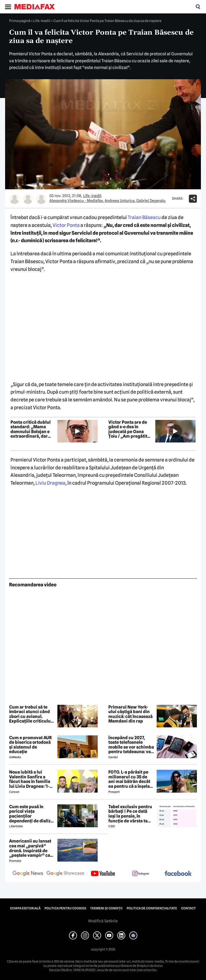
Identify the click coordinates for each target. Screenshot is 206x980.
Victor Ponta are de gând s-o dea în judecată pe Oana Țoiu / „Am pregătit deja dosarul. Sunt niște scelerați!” (128, 429)
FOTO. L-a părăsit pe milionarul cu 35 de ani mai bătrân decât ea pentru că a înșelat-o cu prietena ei (131, 779)
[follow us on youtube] (103, 874)
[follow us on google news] (28, 874)
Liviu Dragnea (50, 483)
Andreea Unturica (120, 201)
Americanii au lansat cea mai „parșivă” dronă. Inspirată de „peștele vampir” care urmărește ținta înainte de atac (32, 848)
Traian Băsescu (144, 217)
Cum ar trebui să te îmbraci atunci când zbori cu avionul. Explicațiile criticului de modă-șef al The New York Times (31, 714)
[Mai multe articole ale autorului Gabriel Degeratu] (41, 199)
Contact (188, 908)
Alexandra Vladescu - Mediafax (76, 201)
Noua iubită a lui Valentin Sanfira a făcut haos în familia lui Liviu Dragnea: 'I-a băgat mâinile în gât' (30, 779)
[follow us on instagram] (141, 874)
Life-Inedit (42, 21)
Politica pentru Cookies (65, 908)
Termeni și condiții (106, 908)
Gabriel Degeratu (151, 201)
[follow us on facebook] (178, 874)
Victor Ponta (66, 225)
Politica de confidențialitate (152, 908)
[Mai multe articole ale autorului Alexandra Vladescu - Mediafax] (14, 199)
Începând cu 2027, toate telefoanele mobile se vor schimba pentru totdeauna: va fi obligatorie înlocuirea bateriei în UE (131, 745)
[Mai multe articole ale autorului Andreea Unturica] (28, 199)
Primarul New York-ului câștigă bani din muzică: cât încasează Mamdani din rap (130, 714)
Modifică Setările (103, 921)
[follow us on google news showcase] (65, 874)
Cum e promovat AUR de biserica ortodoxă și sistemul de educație (30, 745)
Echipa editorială (25, 908)
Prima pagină (20, 21)
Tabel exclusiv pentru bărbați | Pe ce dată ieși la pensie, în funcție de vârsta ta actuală (130, 814)
